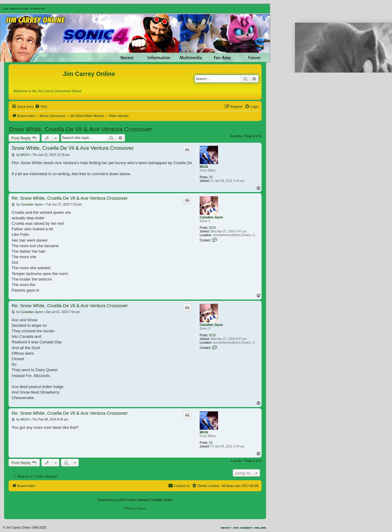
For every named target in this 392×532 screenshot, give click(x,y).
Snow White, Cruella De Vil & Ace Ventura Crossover (80, 129)
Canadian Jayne (211, 217)
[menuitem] (41, 107)
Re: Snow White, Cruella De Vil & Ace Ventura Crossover (70, 198)
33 (211, 177)
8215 (213, 228)
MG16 (204, 167)
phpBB (119, 500)
